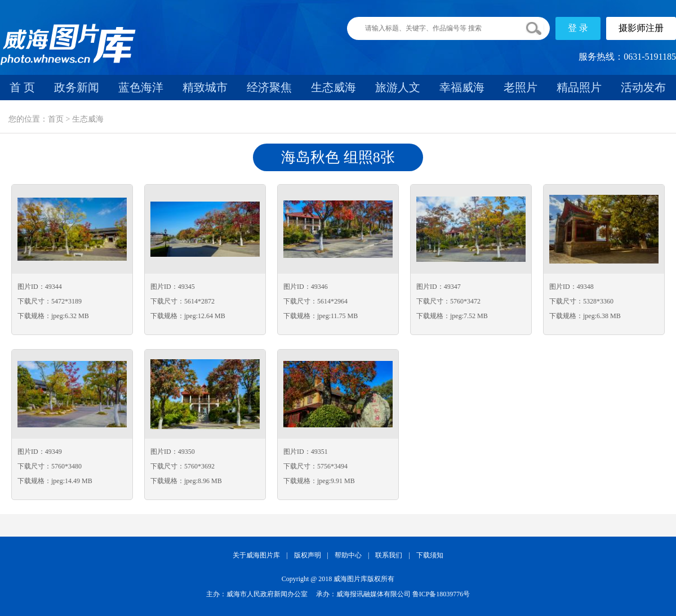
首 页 (22, 87)
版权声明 (308, 555)
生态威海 (333, 87)
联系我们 (389, 555)
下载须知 (430, 555)
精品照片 (579, 87)
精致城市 (205, 87)
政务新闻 (77, 87)
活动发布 (643, 87)
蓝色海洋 (141, 87)
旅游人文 (398, 87)
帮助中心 (348, 555)
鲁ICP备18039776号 (441, 594)
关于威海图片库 (256, 555)
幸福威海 (462, 87)
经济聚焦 (269, 87)
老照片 (521, 87)
